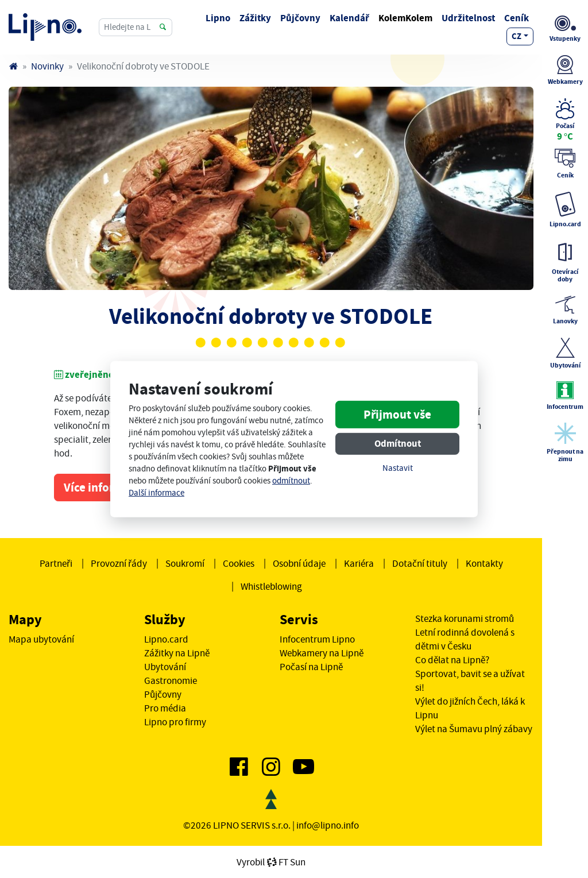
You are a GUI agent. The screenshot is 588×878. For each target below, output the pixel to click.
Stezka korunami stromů (465, 618)
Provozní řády (119, 563)
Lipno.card (166, 639)
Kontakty (484, 563)
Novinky (47, 66)
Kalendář (349, 18)
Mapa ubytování (41, 639)
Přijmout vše (397, 415)
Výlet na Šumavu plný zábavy (474, 729)
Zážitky (255, 18)
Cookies (239, 563)
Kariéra (359, 563)
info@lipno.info (328, 825)
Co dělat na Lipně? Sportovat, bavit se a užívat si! (470, 674)
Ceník (517, 18)
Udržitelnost (468, 18)
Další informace (156, 493)
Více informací (102, 488)
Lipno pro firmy (175, 722)
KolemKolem (405, 18)
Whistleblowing (271, 586)
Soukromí (185, 563)
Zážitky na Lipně (177, 653)
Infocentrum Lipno (317, 639)
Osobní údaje (299, 563)
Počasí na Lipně (311, 667)
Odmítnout (398, 444)
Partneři (56, 563)
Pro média (165, 708)
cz (517, 36)
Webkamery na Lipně (322, 653)
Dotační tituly (420, 563)
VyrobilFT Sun (271, 862)
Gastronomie (171, 680)
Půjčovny (300, 18)
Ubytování (165, 667)
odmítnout (291, 481)
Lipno (218, 18)
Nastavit (398, 468)
